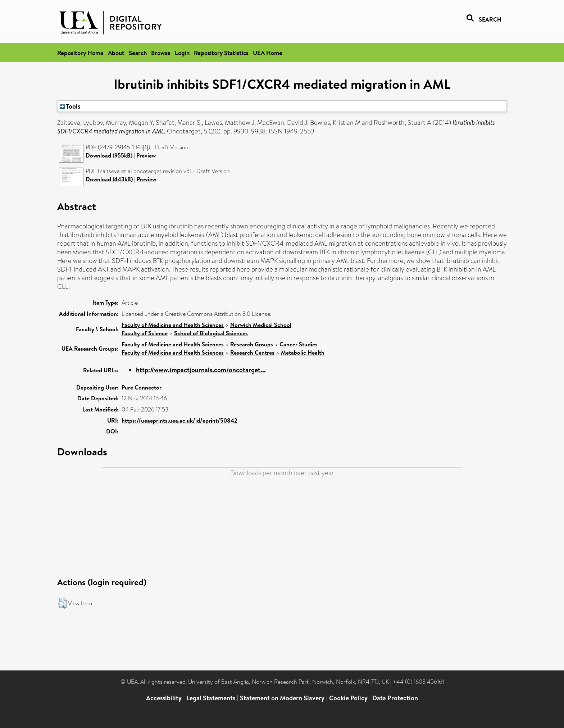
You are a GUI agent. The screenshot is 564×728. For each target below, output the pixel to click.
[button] (62, 603)
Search (138, 53)
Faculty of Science (145, 333)
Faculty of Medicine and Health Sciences (173, 325)
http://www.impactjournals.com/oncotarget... (201, 370)
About (116, 53)
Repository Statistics (221, 53)
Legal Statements (211, 698)
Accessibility (164, 698)
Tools (70, 106)
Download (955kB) (109, 155)
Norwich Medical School (261, 325)
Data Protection (395, 698)
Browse (161, 53)
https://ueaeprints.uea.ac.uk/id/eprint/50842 (179, 420)
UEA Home (268, 53)
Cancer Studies (299, 344)
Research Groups (252, 344)
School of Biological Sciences (211, 333)
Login (182, 53)
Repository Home (80, 53)
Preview (146, 155)
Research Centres (252, 352)
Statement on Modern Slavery (282, 698)
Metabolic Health (303, 352)
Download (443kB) (109, 179)
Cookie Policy (348, 698)
